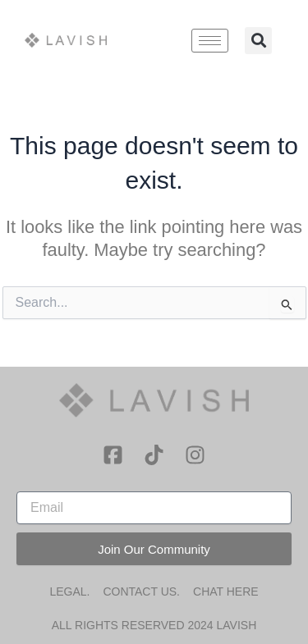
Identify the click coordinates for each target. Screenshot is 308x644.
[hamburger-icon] (210, 41)
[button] (258, 41)
